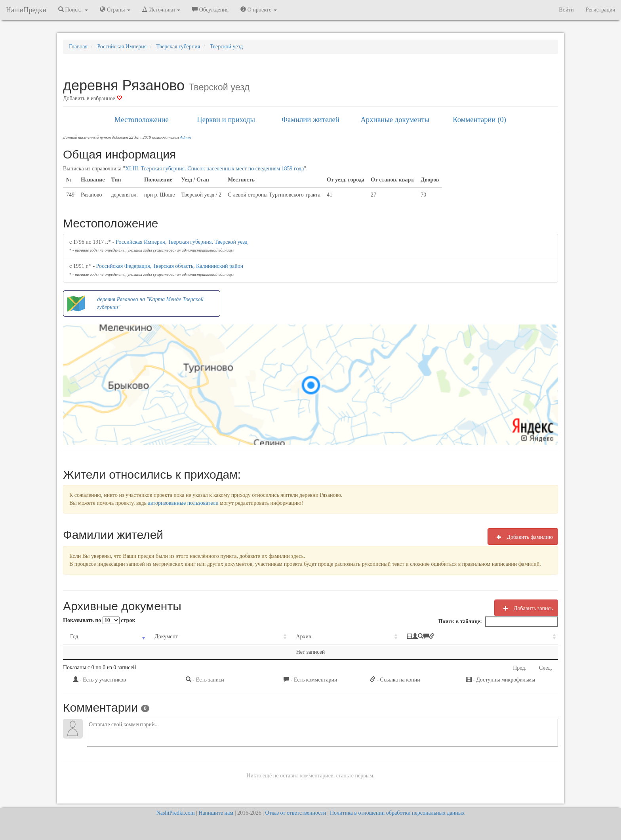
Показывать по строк (99, 620)
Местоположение (142, 119)
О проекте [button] (258, 10)
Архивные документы (395, 119)
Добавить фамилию (523, 537)
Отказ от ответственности (295, 813)
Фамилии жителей (310, 119)
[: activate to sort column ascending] (479, 637)
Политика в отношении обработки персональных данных (397, 813)
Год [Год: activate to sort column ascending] (74, 637)
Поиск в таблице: (498, 622)
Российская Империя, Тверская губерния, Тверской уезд (182, 242)
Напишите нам (216, 813)
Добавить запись (526, 608)
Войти (566, 10)
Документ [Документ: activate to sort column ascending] (166, 637)
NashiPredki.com (176, 813)
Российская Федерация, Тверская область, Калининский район (170, 266)
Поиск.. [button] (73, 10)
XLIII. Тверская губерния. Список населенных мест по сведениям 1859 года (215, 169)
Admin (185, 137)
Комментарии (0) (479, 119)
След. (546, 668)
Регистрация (600, 10)
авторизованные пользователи (183, 503)
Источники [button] (161, 10)
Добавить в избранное (92, 98)
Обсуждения (210, 10)
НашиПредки (26, 10)
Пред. (520, 668)
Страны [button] (115, 10)
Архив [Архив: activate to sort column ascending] (303, 637)
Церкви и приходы (226, 119)
